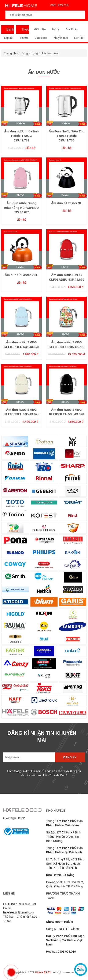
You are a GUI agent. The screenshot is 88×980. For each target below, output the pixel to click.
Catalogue (41, 38)
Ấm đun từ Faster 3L (67, 203)
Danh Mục (9, 31)
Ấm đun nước (50, 53)
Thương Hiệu (24, 31)
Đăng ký (70, 757)
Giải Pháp (72, 29)
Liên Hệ (79, 38)
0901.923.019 (58, 5)
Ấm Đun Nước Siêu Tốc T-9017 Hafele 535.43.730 (67, 136)
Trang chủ (11, 53)
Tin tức (24, 38)
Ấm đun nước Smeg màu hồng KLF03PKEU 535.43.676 (21, 208)
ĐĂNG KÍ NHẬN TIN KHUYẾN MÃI (42, 737)
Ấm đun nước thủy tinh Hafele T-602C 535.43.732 (21, 136)
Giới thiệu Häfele (14, 818)
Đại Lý (56, 29)
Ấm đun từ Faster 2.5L (22, 275)
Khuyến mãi (61, 38)
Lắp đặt (9, 38)
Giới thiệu (40, 29)
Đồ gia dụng (30, 53)
